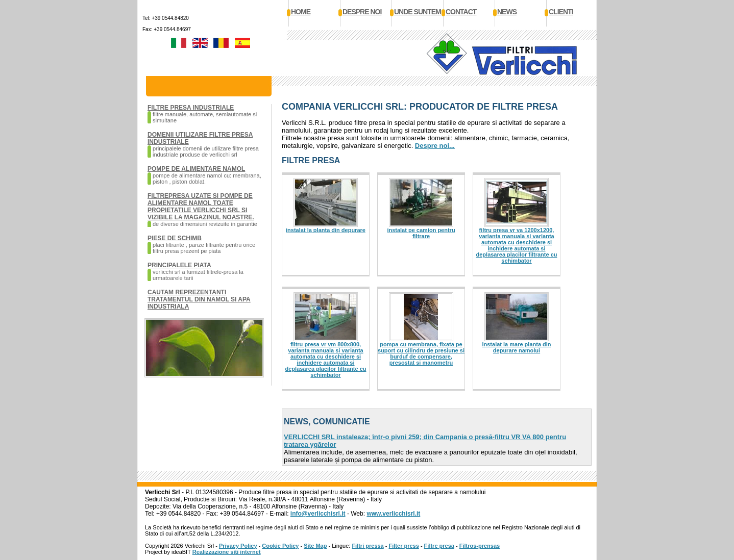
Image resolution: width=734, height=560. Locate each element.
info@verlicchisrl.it (318, 514)
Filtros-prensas (480, 546)
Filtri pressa (368, 546)
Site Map (315, 546)
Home (301, 12)
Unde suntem (418, 12)
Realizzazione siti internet (227, 552)
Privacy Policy (238, 546)
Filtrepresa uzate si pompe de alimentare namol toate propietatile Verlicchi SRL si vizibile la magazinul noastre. (201, 207)
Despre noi (362, 12)
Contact (461, 12)
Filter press (404, 546)
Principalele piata (179, 265)
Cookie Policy (280, 546)
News (507, 12)
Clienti (561, 12)
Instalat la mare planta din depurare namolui (516, 347)
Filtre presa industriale (191, 108)
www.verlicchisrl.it (393, 514)
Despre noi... (435, 146)
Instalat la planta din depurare (326, 230)
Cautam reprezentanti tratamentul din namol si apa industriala (199, 299)
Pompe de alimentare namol (196, 169)
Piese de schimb (175, 238)
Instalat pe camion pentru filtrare (421, 233)
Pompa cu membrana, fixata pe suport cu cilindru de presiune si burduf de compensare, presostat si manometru (421, 353)
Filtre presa (439, 546)
